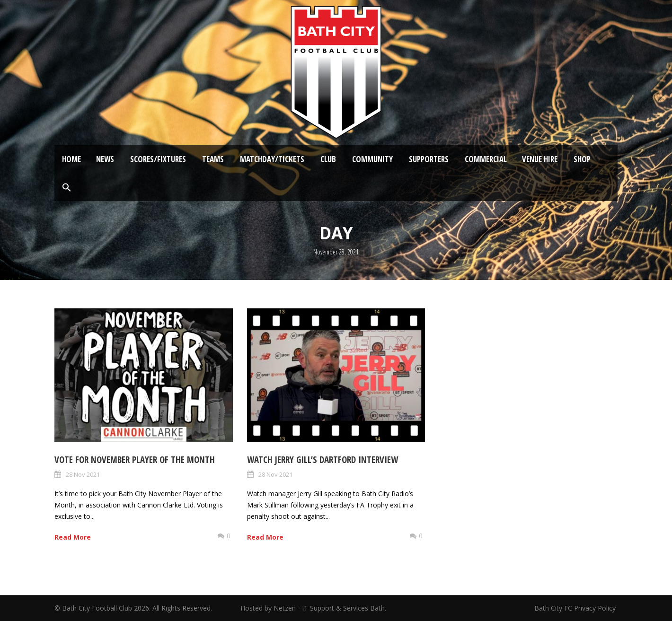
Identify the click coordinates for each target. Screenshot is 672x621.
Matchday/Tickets (272, 159)
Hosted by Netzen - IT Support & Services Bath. (313, 608)
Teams (213, 159)
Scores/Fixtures (158, 159)
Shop (582, 159)
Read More (73, 537)
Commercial (486, 159)
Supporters (429, 159)
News (105, 159)
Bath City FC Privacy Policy (576, 608)
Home (71, 159)
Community (372, 159)
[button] (67, 188)
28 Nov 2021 (83, 474)
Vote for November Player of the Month (135, 460)
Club (328, 159)
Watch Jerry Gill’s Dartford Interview (323, 460)
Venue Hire (540, 159)
